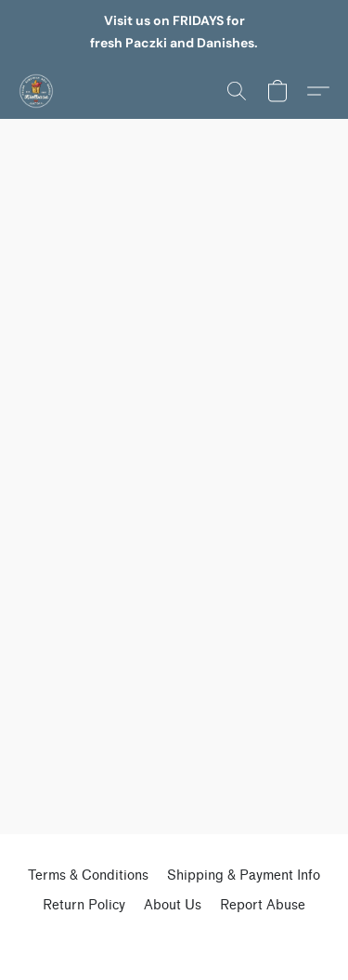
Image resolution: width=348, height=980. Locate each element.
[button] (37, 91)
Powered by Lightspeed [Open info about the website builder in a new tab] (174, 939)
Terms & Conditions (88, 875)
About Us (173, 905)
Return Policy (84, 905)
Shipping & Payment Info (244, 875)
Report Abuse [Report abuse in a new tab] (263, 905)
